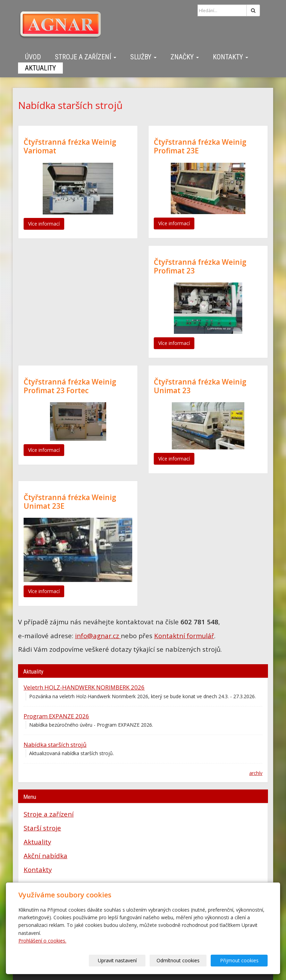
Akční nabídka (45, 856)
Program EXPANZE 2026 (56, 716)
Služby (143, 57)
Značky (185, 57)
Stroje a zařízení (86, 57)
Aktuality (40, 68)
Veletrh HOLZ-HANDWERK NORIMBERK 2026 (84, 687)
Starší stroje (42, 828)
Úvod (33, 57)
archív (256, 773)
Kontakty (230, 57)
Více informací (44, 224)
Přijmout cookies (241, 960)
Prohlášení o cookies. (42, 941)
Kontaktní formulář (184, 636)
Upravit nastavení (127, 960)
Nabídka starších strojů (55, 745)
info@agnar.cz (98, 636)
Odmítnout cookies (184, 960)
